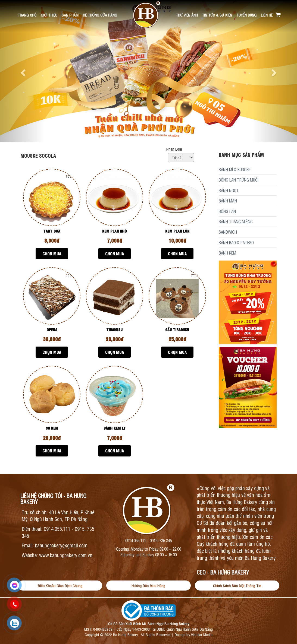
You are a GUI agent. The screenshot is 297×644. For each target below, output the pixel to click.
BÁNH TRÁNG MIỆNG (236, 222)
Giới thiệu (49, 15)
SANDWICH (228, 232)
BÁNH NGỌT (229, 190)
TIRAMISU (114, 329)
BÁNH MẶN (228, 201)
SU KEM (52, 428)
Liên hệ (267, 15)
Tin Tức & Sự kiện (217, 15)
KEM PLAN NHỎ (115, 231)
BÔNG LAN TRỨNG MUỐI (239, 180)
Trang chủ (27, 15)
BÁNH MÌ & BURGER (235, 169)
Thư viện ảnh (187, 15)
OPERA (52, 329)
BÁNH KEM (227, 253)
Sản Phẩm (70, 15)
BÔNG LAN (227, 211)
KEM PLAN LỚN (177, 231)
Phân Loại (174, 149)
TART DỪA (52, 231)
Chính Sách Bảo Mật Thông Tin (237, 586)
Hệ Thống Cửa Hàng (100, 15)
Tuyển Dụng (246, 15)
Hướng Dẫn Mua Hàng (148, 586)
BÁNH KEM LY (115, 428)
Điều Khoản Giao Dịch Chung (60, 586)
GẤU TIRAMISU (177, 329)
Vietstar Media (202, 634)
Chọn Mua (52, 253)
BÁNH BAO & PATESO (236, 242)
